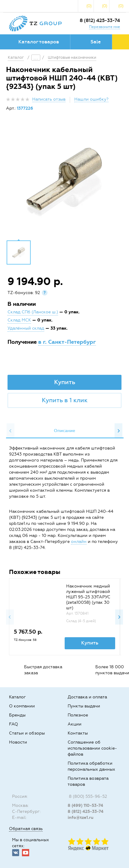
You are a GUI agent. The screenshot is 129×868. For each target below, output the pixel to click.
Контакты (78, 733)
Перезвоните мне (104, 27)
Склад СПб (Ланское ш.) (33, 312)
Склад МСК (19, 320)
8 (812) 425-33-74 (100, 20)
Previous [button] (11, 431)
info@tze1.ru (81, 818)
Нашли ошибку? (91, 99)
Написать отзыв (49, 99)
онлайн (79, 542)
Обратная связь (26, 829)
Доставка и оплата (87, 697)
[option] (64, 180)
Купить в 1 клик (65, 400)
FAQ (14, 724)
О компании (22, 706)
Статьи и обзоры (27, 733)
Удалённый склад (26, 328)
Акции (75, 724)
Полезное (78, 715)
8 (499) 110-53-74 (85, 805)
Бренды (17, 715)
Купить (65, 382)
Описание (64, 431)
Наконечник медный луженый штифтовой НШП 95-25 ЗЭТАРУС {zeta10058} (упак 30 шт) (88, 597)
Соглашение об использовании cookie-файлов (92, 748)
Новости (18, 742)
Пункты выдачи (84, 706)
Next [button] (118, 431)
